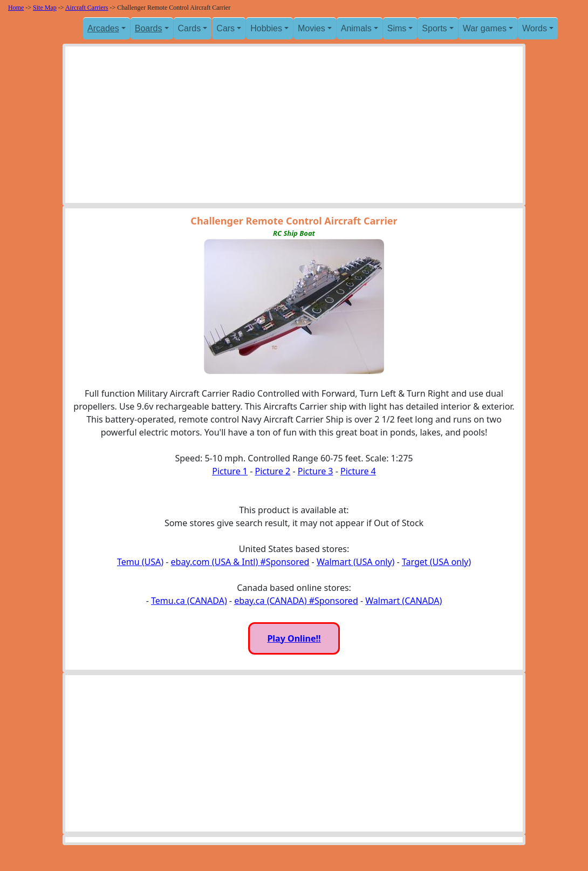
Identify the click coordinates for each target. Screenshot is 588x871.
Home (16, 8)
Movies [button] (312, 28)
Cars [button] (225, 28)
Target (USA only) (436, 562)
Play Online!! (294, 638)
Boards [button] (149, 28)
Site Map (45, 8)
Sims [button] (397, 28)
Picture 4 (358, 471)
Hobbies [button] (266, 28)
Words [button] (535, 28)
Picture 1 (230, 471)
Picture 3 (316, 471)
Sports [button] (434, 28)
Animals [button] (356, 28)
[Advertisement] (294, 127)
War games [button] (485, 28)
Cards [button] (190, 28)
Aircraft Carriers (87, 8)
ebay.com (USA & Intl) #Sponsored (240, 562)
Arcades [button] (103, 28)
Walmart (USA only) (355, 562)
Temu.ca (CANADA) (189, 601)
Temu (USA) (140, 562)
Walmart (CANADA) (404, 601)
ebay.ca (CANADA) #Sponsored (296, 601)
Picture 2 (272, 471)
